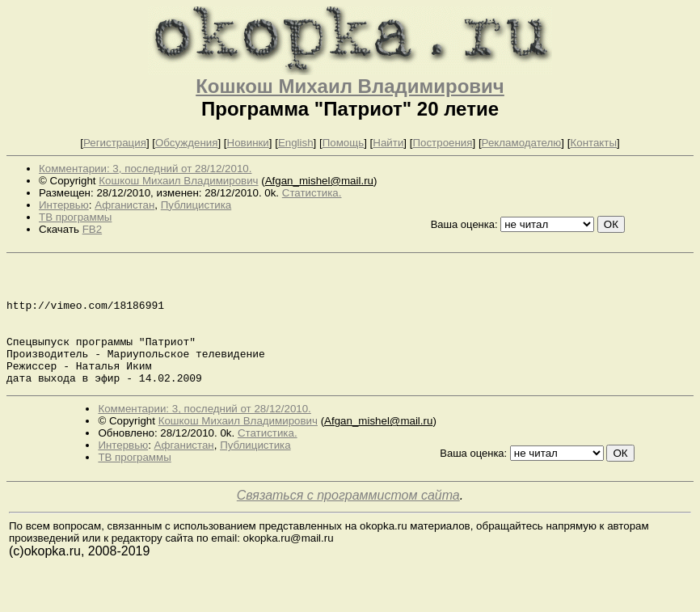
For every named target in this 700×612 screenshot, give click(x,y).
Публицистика (196, 205)
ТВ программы (75, 217)
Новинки (248, 143)
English (296, 143)
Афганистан (124, 205)
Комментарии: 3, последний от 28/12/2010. (145, 169)
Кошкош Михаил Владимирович (350, 86)
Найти (388, 143)
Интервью (64, 205)
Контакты (593, 143)
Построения (442, 143)
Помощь (343, 143)
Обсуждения (186, 143)
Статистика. (312, 193)
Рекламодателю (522, 143)
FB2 (92, 229)
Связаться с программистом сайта (348, 519)
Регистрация (115, 143)
